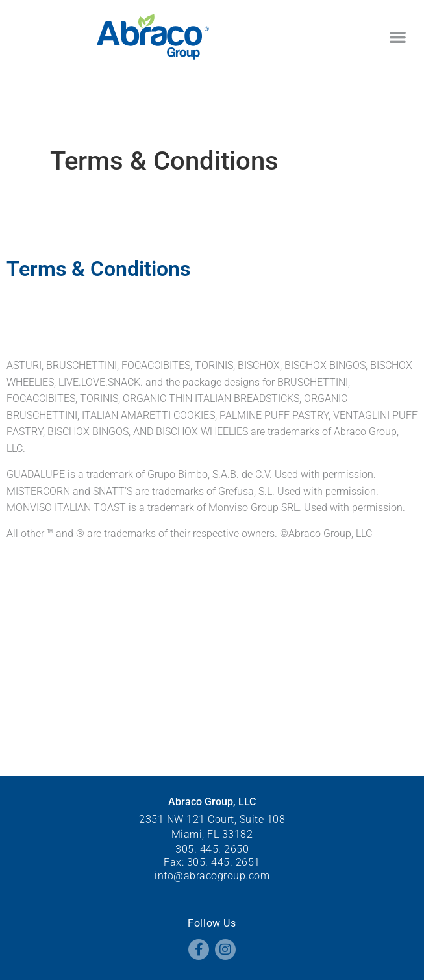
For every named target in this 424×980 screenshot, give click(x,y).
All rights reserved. (212, 961)
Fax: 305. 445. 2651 (212, 795)
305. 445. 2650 (212, 782)
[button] (398, 37)
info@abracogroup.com (212, 809)
